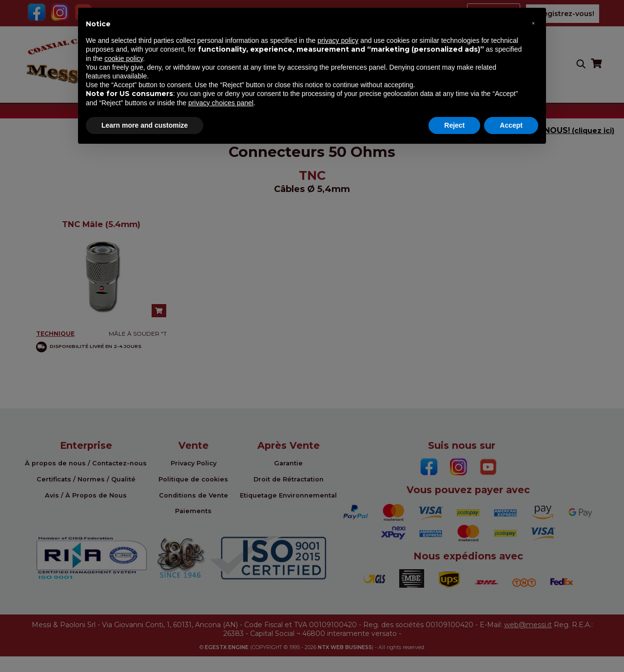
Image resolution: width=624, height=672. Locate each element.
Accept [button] (511, 125)
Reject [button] (454, 125)
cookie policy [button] (124, 58)
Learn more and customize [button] (145, 125)
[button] (533, 23)
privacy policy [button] (338, 40)
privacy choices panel (221, 103)
